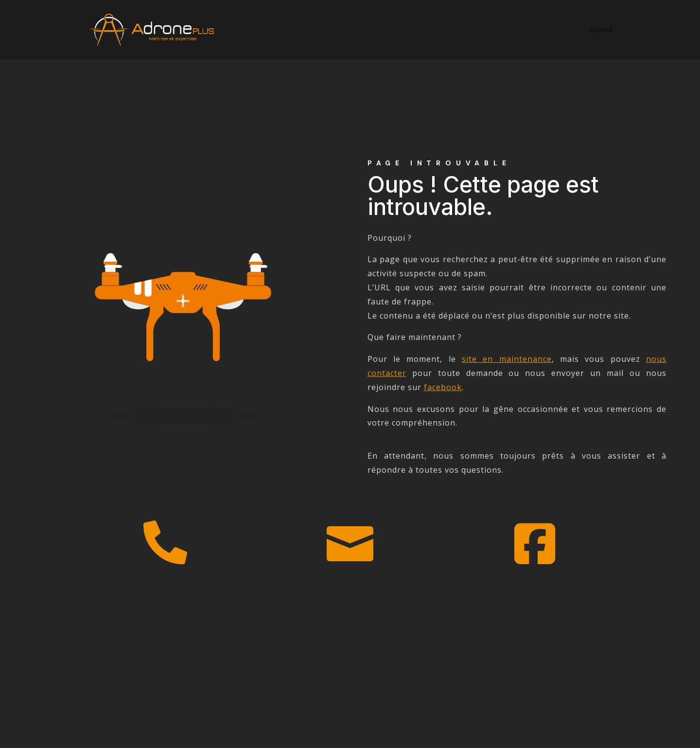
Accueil (601, 30)
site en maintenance (507, 359)
